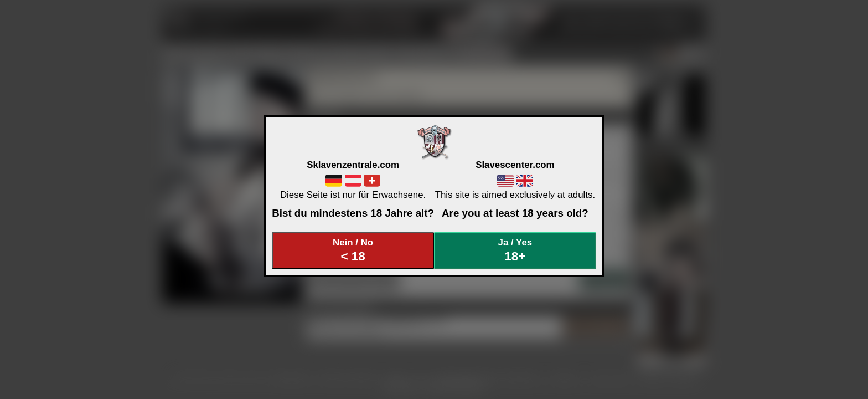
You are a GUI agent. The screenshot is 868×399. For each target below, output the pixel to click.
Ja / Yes (515, 250)
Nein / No (353, 250)
